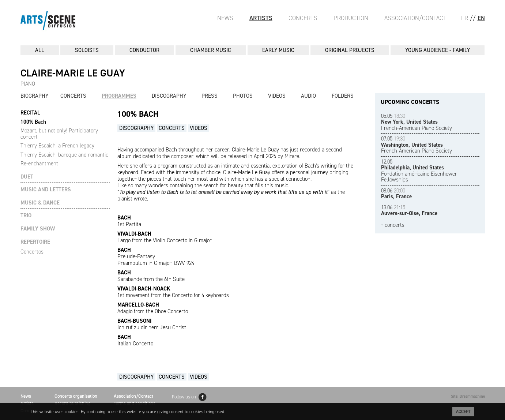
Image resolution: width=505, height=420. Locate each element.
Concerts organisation (76, 396)
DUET (27, 177)
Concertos (32, 252)
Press (210, 96)
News (225, 18)
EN (481, 18)
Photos (243, 96)
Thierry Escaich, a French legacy (57, 146)
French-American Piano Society (417, 122)
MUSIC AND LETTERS (46, 190)
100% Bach (33, 122)
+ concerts (393, 225)
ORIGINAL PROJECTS (350, 50)
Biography (34, 96)
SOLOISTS (87, 50)
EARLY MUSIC (278, 50)
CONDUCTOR (144, 50)
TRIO (26, 216)
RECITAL (30, 113)
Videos (277, 96)
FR (465, 18)
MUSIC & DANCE (40, 203)
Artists (261, 18)
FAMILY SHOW (38, 229)
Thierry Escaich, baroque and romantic (64, 155)
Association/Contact (415, 18)
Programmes (119, 96)
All (40, 50)
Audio (308, 96)
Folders (343, 96)
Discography (169, 96)
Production (351, 18)
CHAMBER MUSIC (211, 50)
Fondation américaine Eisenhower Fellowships (419, 171)
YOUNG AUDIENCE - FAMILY (438, 50)
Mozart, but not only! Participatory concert (59, 134)
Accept (463, 412)
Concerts (303, 18)
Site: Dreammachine (468, 396)
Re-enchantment (39, 164)
